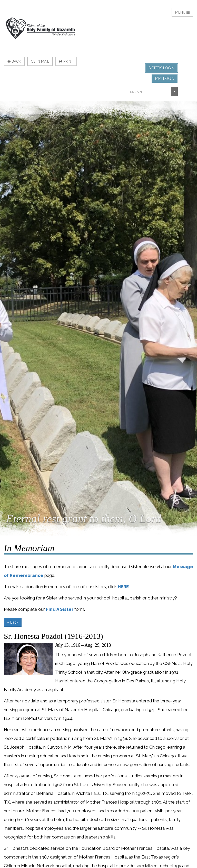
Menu (182, 12)
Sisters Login (161, 68)
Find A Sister (60, 609)
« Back (13, 622)
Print (66, 61)
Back (14, 61)
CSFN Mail (40, 61)
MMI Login (165, 79)
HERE (123, 587)
